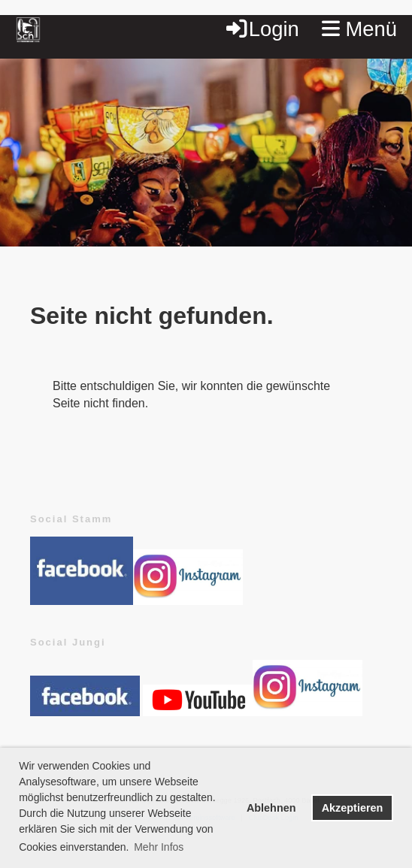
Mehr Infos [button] (159, 847)
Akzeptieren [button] (353, 808)
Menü (359, 29)
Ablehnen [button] (271, 808)
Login (262, 29)
